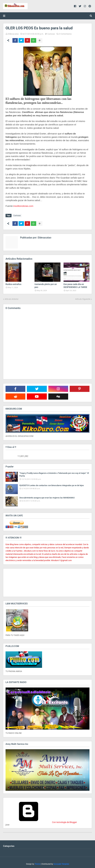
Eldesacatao (13, 34)
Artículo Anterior (12, 299)
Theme (37, 864)
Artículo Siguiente (83, 299)
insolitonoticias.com (23, 206)
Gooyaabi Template (61, 864)
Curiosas (51, 34)
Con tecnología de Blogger (41, 822)
